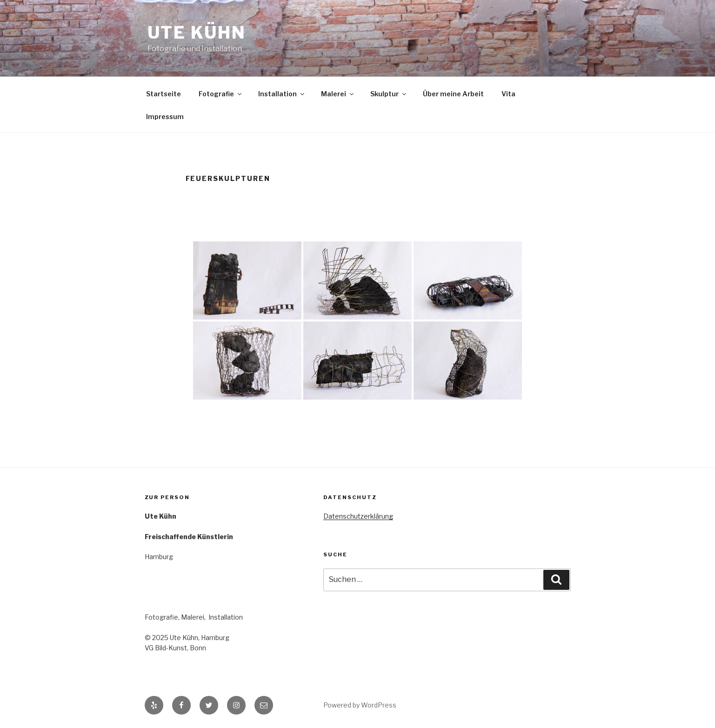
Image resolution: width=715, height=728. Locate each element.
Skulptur (389, 94)
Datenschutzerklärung (358, 516)
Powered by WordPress (360, 705)
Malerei (338, 94)
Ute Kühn (197, 33)
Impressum (165, 117)
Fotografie (221, 94)
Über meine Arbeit (453, 94)
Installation (282, 94)
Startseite (164, 94)
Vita (508, 94)
